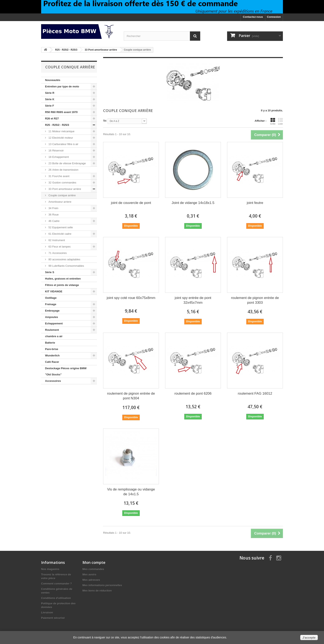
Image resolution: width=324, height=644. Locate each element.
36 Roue (53, 215)
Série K (50, 99)
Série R (50, 93)
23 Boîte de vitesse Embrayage (67, 163)
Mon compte (94, 562)
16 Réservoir (56, 151)
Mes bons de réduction (97, 591)
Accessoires (53, 381)
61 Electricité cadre (60, 234)
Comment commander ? (57, 584)
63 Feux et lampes (59, 247)
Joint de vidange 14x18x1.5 (193, 203)
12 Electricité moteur (60, 138)
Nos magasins (50, 569)
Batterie (50, 343)
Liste (280, 121)
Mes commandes (93, 569)
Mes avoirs (89, 574)
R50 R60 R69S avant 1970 (61, 112)
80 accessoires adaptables (64, 259)
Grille (273, 121)
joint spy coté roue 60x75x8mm (131, 298)
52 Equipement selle (60, 227)
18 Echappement (58, 157)
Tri (105, 121)
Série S (50, 272)
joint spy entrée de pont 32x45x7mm (193, 300)
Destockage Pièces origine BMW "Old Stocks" (66, 371)
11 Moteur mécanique (61, 131)
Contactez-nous (253, 17)
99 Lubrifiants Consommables (66, 266)
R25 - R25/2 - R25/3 (57, 125)
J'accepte (309, 638)
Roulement (52, 330)
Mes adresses (91, 580)
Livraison (47, 612)
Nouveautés (53, 80)
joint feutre (255, 203)
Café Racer (52, 362)
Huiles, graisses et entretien (63, 279)
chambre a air (54, 336)
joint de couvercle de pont (131, 203)
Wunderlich (52, 355)
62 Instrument (56, 240)
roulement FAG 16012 (255, 393)
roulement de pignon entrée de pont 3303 (255, 300)
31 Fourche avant (59, 176)
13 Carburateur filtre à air (63, 144)
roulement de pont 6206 (193, 393)
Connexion (274, 17)
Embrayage (52, 311)
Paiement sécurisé (53, 618)
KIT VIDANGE (54, 291)
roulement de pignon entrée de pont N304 (131, 396)
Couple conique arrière (62, 195)
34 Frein (53, 208)
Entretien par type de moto (62, 86)
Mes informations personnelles (102, 585)
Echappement (54, 323)
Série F (49, 106)
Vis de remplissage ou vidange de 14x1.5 (131, 492)
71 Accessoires (57, 253)
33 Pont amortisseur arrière (64, 189)
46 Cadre (54, 221)
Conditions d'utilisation (56, 598)
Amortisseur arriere (60, 202)
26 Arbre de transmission (63, 170)
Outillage (51, 298)
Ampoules (52, 317)
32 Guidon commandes (62, 183)
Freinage (51, 304)
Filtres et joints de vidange (62, 285)
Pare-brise (52, 349)
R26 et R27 (52, 118)
